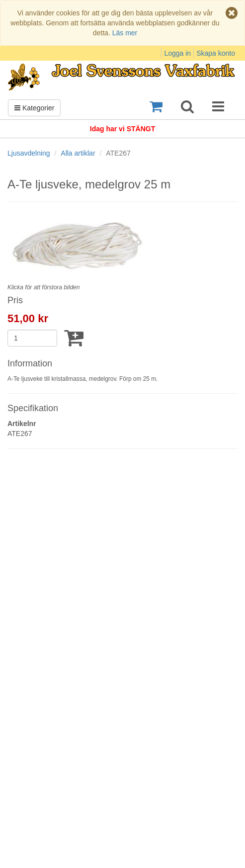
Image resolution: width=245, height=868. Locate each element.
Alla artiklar (78, 153)
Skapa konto (216, 53)
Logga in (177, 53)
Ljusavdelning (29, 153)
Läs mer (125, 33)
